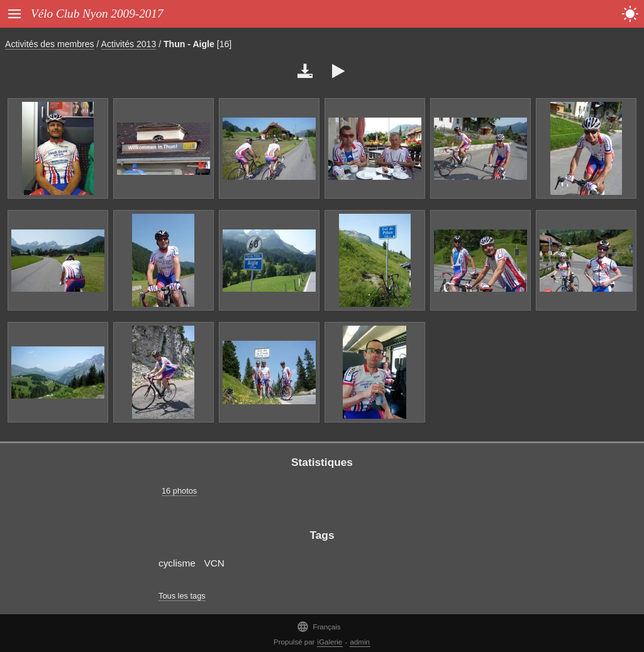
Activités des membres (50, 44)
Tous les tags (182, 596)
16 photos (179, 491)
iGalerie (330, 642)
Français (319, 627)
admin (360, 642)
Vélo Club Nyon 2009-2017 (97, 14)
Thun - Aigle (189, 44)
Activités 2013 (129, 44)
